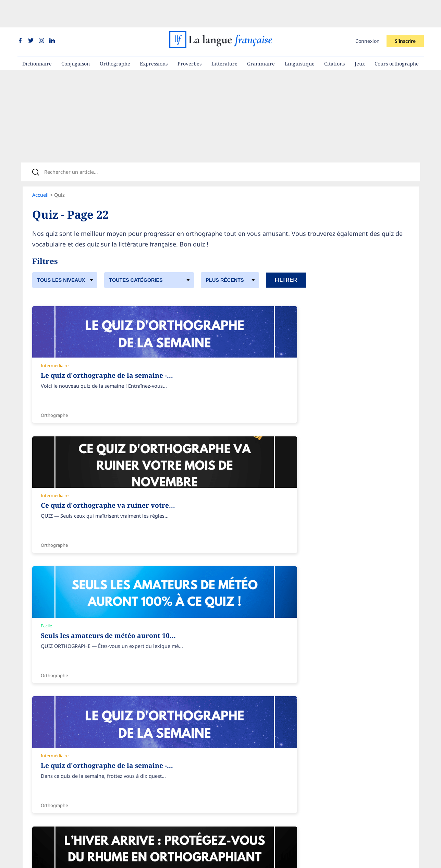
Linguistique (300, 36)
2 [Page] (78, 680)
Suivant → (204, 680)
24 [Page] (143, 680)
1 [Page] (73, 680)
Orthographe (115, 36)
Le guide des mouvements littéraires (283, 827)
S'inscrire (405, 14)
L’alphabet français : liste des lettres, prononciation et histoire (313, 816)
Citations (334, 36)
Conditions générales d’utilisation (71, 775)
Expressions (154, 36)
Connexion (367, 14)
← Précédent (51, 680)
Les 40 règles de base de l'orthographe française (297, 754)
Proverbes (189, 36)
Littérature (224, 36)
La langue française (212, 858)
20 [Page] (109, 680)
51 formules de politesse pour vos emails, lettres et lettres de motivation (325, 765)
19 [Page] (100, 680)
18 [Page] (91, 680)
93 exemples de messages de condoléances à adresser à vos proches (321, 775)
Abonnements (166, 754)
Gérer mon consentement (62, 795)
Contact (41, 806)
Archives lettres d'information (67, 765)
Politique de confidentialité (64, 785)
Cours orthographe (397, 36)
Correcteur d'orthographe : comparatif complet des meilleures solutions (324, 806)
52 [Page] (184, 680)
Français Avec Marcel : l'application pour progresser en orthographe (320, 837)
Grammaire (261, 36)
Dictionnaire (37, 36)
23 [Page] (134, 680)
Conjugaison (76, 36)
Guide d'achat (165, 795)
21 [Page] (117, 680)
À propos (43, 754)
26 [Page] (160, 680)
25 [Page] (151, 680)
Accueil (40, 175)
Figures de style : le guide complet (280, 795)
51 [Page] (175, 680)
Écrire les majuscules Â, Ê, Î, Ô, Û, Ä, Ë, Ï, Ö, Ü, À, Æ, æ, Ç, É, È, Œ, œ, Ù (322, 785)
